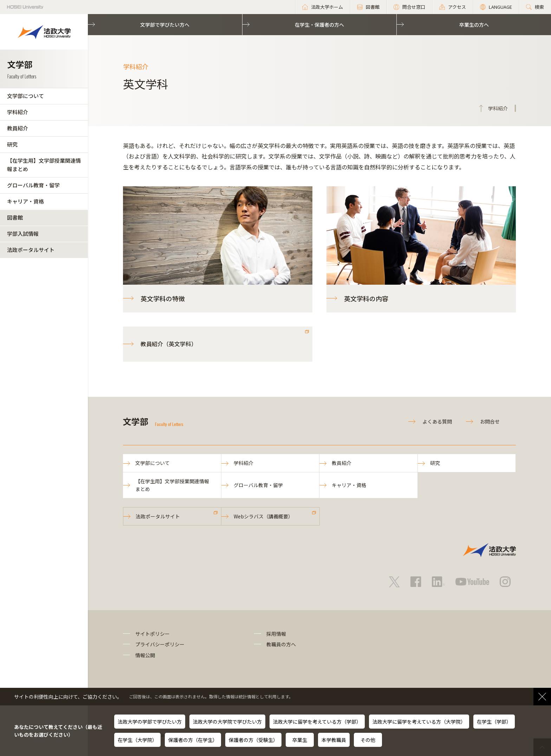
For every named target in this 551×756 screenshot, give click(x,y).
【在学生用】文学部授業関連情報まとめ (44, 165)
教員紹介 (18, 128)
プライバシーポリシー (160, 644)
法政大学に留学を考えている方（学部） (317, 722)
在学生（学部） (494, 722)
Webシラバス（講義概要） (263, 516)
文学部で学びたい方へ (165, 25)
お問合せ (490, 421)
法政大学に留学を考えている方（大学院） (419, 722)
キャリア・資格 (25, 201)
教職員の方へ (281, 644)
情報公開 (145, 655)
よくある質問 (437, 421)
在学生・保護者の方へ (319, 25)
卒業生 (300, 740)
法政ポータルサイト (31, 250)
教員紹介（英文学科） (169, 344)
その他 (368, 740)
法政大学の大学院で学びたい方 (227, 722)
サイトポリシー (153, 634)
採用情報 (276, 634)
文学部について (25, 96)
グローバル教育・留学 (33, 185)
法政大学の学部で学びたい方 (150, 722)
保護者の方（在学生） (193, 740)
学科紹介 (18, 112)
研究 (12, 144)
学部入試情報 (23, 234)
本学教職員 (334, 740)
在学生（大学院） (137, 740)
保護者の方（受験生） (253, 740)
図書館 (15, 217)
